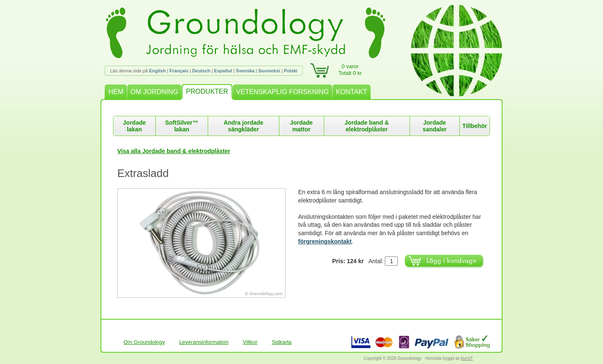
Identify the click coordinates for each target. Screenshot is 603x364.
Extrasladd (143, 173)
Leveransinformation (204, 342)
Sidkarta (282, 342)
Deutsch (201, 71)
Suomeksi (269, 71)
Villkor (250, 342)
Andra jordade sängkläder (244, 126)
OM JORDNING (155, 92)
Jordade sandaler (435, 126)
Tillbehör (475, 126)
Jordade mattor (301, 126)
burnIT (467, 358)
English (157, 71)
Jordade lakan (134, 126)
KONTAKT (351, 92)
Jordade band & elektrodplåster (367, 126)
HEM (116, 92)
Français (179, 71)
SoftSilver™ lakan (182, 126)
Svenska (245, 71)
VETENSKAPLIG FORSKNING (282, 92)
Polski (291, 71)
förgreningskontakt (325, 241)
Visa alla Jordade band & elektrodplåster (174, 151)
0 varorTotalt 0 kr (350, 70)
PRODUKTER (207, 91)
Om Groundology (144, 342)
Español (223, 71)
